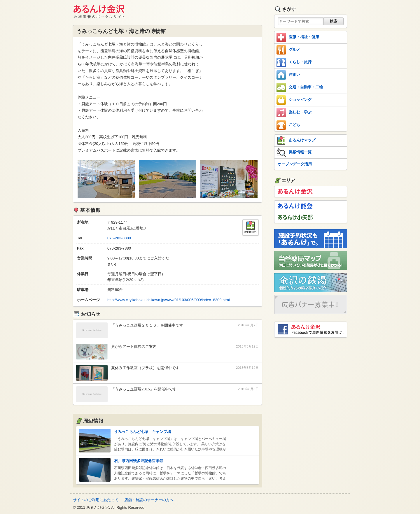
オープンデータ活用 (295, 164)
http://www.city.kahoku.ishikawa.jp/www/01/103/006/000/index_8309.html (169, 300)
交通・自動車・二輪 (300, 87)
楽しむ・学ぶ (294, 113)
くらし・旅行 (294, 62)
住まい (288, 75)
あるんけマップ (296, 141)
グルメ (288, 50)
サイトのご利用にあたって (96, 500)
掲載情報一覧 (294, 152)
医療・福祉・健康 (298, 37)
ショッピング (294, 100)
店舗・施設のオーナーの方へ (149, 500)
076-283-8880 (119, 238)
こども (288, 125)
